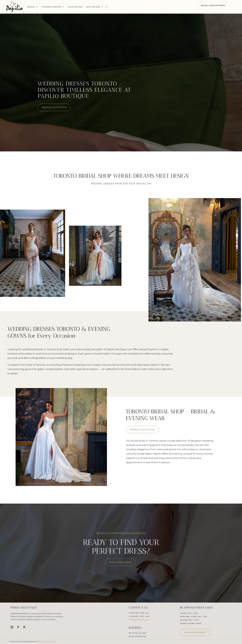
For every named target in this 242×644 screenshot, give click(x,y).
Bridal (31, 7)
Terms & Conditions (44, 641)
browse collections (54, 107)
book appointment (195, 632)
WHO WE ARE (93, 7)
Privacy (54, 641)
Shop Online (75, 7)
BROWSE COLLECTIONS (143, 429)
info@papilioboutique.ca (139, 620)
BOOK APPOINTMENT (214, 5)
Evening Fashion (51, 7)
